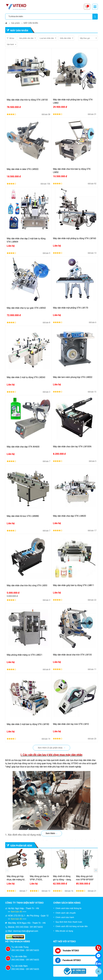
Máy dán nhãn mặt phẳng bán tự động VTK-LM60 (73, 101)
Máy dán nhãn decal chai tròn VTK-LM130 (72, 655)
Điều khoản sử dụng (64, 931)
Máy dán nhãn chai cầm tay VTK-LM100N (72, 447)
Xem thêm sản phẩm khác (50, 748)
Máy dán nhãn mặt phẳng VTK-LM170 (71, 308)
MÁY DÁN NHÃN (31, 23)
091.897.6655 (36, 927)
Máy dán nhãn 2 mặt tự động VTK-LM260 (26, 377)
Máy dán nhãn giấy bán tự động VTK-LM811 (73, 585)
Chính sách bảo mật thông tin (69, 908)
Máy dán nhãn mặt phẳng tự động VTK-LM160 (75, 238)
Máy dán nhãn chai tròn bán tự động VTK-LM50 (72, 171)
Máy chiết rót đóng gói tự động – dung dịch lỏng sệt (62, 878)
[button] (96, 870)
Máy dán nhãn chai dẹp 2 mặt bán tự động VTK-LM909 (26, 240)
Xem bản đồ (16, 912)
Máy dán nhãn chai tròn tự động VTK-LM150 (27, 100)
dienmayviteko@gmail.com (26, 931)
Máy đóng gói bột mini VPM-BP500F (85, 878)
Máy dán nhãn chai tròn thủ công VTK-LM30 (27, 585)
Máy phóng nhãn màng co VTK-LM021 (24, 655)
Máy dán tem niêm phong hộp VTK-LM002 (73, 377)
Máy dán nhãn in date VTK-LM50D (23, 169)
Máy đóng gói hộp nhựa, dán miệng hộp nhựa (16, 878)
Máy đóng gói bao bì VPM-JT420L (39, 878)
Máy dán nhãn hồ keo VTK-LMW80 (23, 516)
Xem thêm (50, 833)
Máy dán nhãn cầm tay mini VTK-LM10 (71, 724)
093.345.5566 (22, 927)
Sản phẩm (16, 23)
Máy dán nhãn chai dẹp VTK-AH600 (23, 447)
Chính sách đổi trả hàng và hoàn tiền (72, 926)
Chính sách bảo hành (65, 917)
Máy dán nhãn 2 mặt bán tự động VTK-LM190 (28, 724)
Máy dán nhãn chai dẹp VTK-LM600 (69, 516)
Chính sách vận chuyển (66, 913)
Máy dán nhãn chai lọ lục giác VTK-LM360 (26, 308)
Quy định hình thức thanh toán (69, 922)
